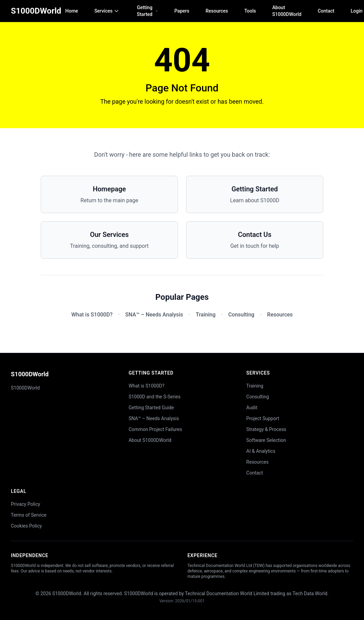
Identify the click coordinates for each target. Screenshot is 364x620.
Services (107, 11)
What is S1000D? (92, 315)
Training (205, 315)
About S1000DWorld (287, 11)
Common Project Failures (155, 429)
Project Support (263, 418)
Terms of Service (29, 515)
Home (72, 11)
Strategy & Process (266, 429)
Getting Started (148, 11)
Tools (250, 11)
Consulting (241, 315)
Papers (182, 11)
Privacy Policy (25, 504)
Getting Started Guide (151, 408)
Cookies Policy (26, 526)
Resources (217, 11)
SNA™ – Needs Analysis (154, 315)
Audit (252, 408)
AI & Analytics (261, 451)
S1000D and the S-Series (155, 397)
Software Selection (266, 440)
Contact (326, 11)
